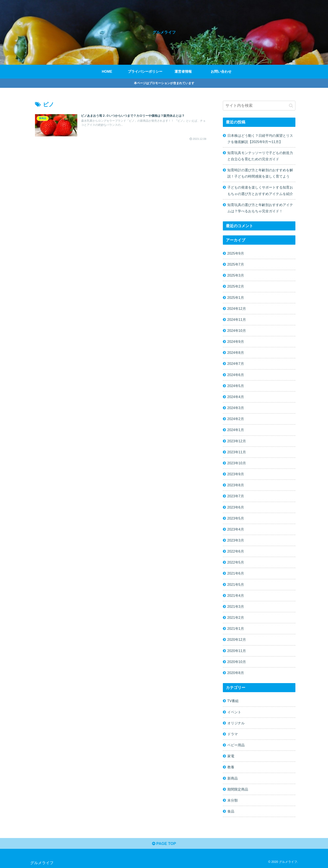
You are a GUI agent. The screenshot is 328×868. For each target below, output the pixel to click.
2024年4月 (236, 397)
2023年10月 (237, 463)
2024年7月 (236, 364)
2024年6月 (236, 375)
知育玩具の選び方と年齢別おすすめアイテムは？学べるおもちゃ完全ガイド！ (260, 208)
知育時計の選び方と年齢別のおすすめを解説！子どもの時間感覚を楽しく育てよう (260, 173)
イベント (234, 712)
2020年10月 (237, 662)
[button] (291, 106)
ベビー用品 (236, 745)
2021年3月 (236, 606)
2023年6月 (236, 507)
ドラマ (233, 734)
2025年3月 (236, 275)
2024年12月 (237, 309)
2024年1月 (236, 430)
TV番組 (233, 701)
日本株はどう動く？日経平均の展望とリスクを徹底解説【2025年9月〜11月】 (260, 139)
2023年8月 (236, 485)
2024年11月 (237, 320)
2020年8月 (236, 673)
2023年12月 (237, 441)
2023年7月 (236, 496)
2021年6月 (236, 573)
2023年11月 (237, 452)
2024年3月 (236, 408)
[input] (259, 106)
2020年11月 (237, 651)
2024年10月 (237, 331)
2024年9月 (236, 342)
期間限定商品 (238, 789)
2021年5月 (236, 584)
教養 (231, 767)
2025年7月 (236, 264)
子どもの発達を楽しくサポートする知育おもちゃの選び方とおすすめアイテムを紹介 (260, 190)
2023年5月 (236, 518)
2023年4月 (236, 529)
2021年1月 (236, 629)
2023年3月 (236, 540)
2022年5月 (236, 562)
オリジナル (236, 723)
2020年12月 (237, 640)
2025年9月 (236, 253)
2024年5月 (236, 386)
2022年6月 (236, 551)
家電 (231, 756)
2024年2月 (236, 419)
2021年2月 (236, 618)
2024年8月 (236, 353)
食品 (231, 811)
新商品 (233, 778)
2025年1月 (236, 298)
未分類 (233, 800)
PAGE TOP (164, 844)
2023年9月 (236, 474)
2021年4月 (236, 595)
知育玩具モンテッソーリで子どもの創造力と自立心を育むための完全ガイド (260, 156)
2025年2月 (236, 286)
